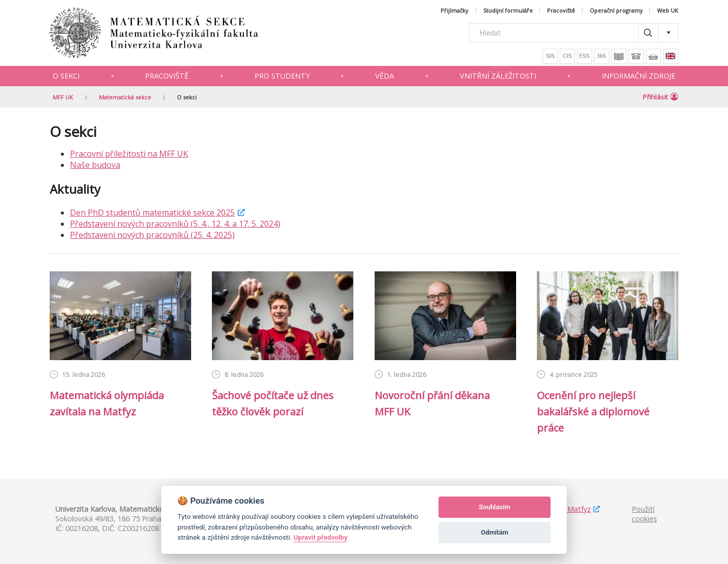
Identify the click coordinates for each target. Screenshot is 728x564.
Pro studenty (282, 76)
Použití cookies (644, 514)
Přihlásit (661, 97)
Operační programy (616, 11)
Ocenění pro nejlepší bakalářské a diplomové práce (593, 412)
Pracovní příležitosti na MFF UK (129, 154)
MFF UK (63, 97)
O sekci (66, 76)
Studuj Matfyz (567, 509)
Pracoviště (561, 11)
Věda (385, 76)
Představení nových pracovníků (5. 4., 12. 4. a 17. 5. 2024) (175, 224)
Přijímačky (454, 11)
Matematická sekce (125, 97)
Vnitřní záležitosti (498, 76)
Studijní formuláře (508, 11)
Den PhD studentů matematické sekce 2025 (152, 213)
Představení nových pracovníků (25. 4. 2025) (152, 235)
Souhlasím (495, 507)
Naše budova (95, 165)
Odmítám (495, 532)
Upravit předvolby (320, 537)
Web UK (668, 11)
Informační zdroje (639, 76)
